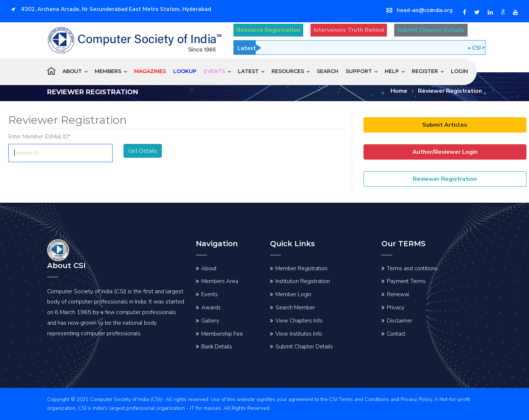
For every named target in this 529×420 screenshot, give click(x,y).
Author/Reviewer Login (445, 152)
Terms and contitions (412, 268)
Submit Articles (445, 125)
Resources (288, 71)
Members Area (220, 281)
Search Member (295, 308)
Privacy (396, 308)
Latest (248, 71)
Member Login (293, 294)
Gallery (210, 321)
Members (108, 71)
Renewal (398, 294)
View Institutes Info (299, 334)
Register (425, 71)
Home (399, 91)
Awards (211, 308)
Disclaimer (400, 321)
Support (359, 71)
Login (459, 71)
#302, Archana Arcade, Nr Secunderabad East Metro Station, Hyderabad (111, 9)
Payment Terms (406, 281)
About (72, 71)
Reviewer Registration (445, 179)
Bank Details (217, 347)
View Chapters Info (299, 321)
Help (392, 71)
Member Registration (301, 268)
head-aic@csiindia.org (420, 10)
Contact (396, 334)
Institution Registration (303, 281)
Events (210, 294)
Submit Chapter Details (304, 347)
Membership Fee (222, 334)
